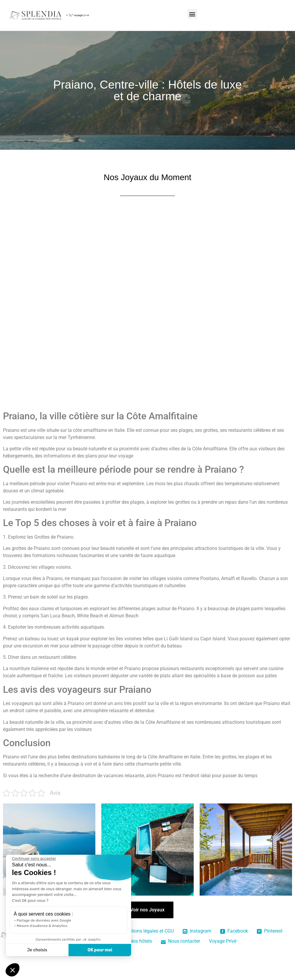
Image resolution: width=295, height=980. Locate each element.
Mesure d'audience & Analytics (42, 926)
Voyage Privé (223, 941)
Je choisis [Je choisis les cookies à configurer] (37, 950)
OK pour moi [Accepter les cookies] (100, 950)
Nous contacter (180, 941)
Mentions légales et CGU (148, 931)
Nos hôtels (137, 941)
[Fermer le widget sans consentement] (34, 859)
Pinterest (270, 931)
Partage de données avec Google (44, 920)
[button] (192, 14)
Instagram (197, 931)
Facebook (234, 931)
